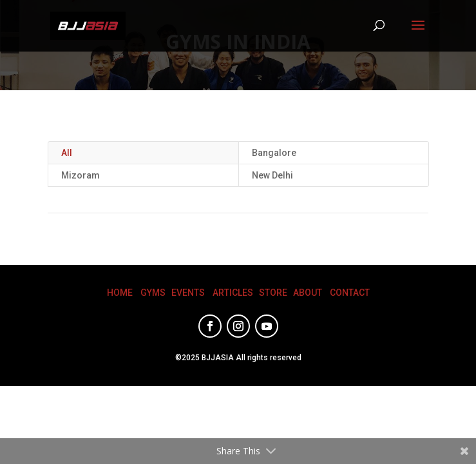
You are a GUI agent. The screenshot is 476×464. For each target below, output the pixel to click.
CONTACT (350, 293)
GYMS (153, 293)
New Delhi (272, 175)
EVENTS (188, 293)
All (67, 153)
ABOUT (308, 293)
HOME (120, 293)
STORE (273, 293)
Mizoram (81, 175)
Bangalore (274, 153)
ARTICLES (233, 293)
